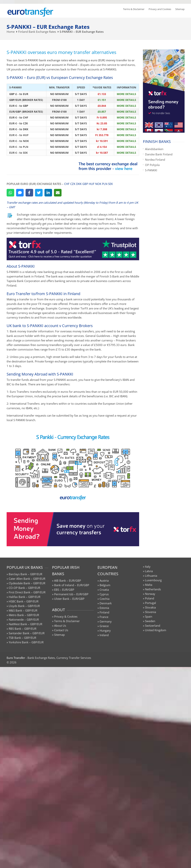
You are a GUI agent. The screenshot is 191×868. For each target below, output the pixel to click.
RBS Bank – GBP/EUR (23, 629)
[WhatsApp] (10, 193)
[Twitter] (39, 193)
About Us (60, 626)
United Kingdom (156, 630)
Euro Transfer (16, 658)
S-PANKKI (151, 170)
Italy (148, 566)
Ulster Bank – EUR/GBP (69, 599)
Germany (106, 621)
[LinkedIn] (48, 193)
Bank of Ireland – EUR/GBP (72, 585)
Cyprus (104, 594)
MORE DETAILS (126, 94)
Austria (104, 580)
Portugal (150, 603)
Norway (150, 594)
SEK (110, 184)
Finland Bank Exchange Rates (37, 32)
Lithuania (151, 576)
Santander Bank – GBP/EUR (27, 633)
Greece (104, 626)
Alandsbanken (154, 149)
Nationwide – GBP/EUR (24, 619)
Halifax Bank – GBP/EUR (25, 597)
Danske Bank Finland (159, 154)
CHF (67, 184)
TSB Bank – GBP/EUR (22, 638)
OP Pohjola (152, 165)
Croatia (104, 590)
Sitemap (180, 9)
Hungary (105, 630)
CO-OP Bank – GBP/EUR (24, 588)
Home (11, 32)
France (104, 617)
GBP (85, 184)
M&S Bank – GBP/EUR (23, 610)
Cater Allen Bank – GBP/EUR (27, 579)
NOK (98, 184)
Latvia (149, 571)
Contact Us (61, 630)
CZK (73, 184)
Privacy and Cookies (160, 9)
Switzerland (153, 626)
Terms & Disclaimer (134, 9)
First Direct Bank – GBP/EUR (27, 592)
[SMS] (20, 193)
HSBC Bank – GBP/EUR (24, 601)
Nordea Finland (155, 160)
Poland (150, 598)
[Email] (58, 193)
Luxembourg (153, 580)
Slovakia (150, 607)
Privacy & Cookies (66, 616)
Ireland (104, 635)
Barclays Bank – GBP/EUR (25, 574)
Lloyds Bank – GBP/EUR (24, 606)
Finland (104, 612)
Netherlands (153, 589)
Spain (149, 616)
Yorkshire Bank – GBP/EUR (26, 642)
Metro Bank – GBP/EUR (24, 615)
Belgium (105, 585)
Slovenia (150, 612)
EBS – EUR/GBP (64, 590)
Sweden (150, 621)
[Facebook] (29, 193)
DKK (79, 184)
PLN (105, 184)
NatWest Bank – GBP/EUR (25, 624)
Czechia (104, 599)
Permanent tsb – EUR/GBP (71, 594)
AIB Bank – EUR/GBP (68, 580)
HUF (92, 184)
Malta (149, 585)
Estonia (104, 608)
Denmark (106, 603)
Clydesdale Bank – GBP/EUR (27, 583)
